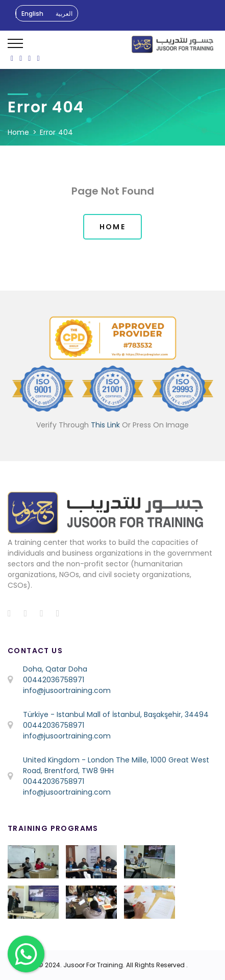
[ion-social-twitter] (21, 58)
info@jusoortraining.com (67, 690)
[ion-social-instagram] (29, 58)
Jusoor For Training (93, 965)
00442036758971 (54, 680)
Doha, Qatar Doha (55, 669)
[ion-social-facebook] (12, 58)
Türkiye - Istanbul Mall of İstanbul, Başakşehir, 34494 (116, 714)
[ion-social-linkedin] (38, 58)
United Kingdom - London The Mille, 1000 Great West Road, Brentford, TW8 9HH (116, 765)
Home (19, 132)
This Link (105, 425)
